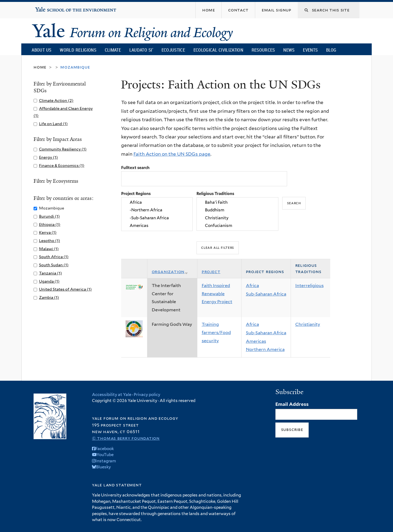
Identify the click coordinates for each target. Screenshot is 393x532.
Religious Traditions (215, 193)
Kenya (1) (48, 232)
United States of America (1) (65, 289)
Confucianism (237, 226)
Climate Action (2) (56, 100)
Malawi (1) (49, 249)
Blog (331, 50)
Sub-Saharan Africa (266, 294)
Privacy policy (147, 395)
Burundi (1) (49, 216)
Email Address (292, 404)
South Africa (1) (54, 257)
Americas (157, 226)
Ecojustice (173, 50)
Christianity (237, 218)
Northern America (265, 349)
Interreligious (309, 286)
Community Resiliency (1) (63, 149)
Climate (113, 50)
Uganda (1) (49, 281)
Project (211, 272)
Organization (170, 272)
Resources (263, 50)
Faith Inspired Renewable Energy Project (217, 294)
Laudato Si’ (141, 50)
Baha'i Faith (237, 202)
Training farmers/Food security (216, 332)
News (289, 50)
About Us (41, 50)
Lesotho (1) (50, 240)
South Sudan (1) (54, 265)
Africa (157, 202)
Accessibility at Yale (112, 395)
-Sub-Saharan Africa (157, 218)
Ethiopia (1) (50, 224)
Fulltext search (135, 168)
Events (310, 50)
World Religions (78, 50)
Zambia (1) (49, 297)
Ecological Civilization (218, 50)
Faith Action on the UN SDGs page (172, 154)
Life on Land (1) (53, 124)
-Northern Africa (157, 210)
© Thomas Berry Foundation (126, 438)
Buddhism (237, 210)
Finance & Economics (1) (62, 165)
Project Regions (136, 193)
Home (40, 67)
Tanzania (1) (50, 273)
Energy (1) (48, 157)
